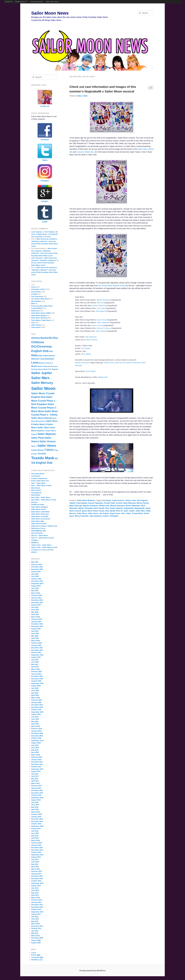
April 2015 (35, 838)
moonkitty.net (36, 493)
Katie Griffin (43, 356)
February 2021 (37, 671)
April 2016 (35, 809)
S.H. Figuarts (53, 369)
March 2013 (36, 898)
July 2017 (35, 774)
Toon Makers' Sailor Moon (41, 320)
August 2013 (36, 886)
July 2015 (35, 831)
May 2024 (35, 591)
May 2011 (35, 933)
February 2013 (37, 900)
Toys (33, 323)
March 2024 (36, 593)
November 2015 (37, 821)
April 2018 (35, 752)
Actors (34, 287)
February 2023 (37, 619)
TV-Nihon (35, 540)
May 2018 (35, 750)
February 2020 (37, 700)
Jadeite (72, 503)
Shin (123, 513)
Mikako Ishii (103, 377)
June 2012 (35, 919)
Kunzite (119, 503)
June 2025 (35, 576)
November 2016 (37, 793)
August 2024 (36, 586)
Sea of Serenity (37, 533)
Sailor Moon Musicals (86, 500)
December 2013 (37, 876)
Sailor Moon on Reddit (40, 516)
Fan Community (37, 296)
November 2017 (37, 764)
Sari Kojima (86, 348)
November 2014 (37, 850)
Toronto (42, 454)
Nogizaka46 (129, 508)
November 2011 (37, 926)
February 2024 (37, 595)
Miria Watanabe (103, 322)
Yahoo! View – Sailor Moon (41, 545)
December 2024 (37, 581)
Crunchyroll (36, 476)
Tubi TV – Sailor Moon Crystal (42, 538)
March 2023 (36, 617)
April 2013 (35, 895)
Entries (36, 955)
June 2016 (35, 805)
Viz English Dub (42, 463)
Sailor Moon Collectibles (40, 512)
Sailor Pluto (38, 438)
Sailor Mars (140, 511)
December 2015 (37, 819)
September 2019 (37, 712)
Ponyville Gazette (37, 2)
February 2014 (37, 871)
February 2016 (37, 814)
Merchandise (36, 301)
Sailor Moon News (52, 2)
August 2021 (36, 657)
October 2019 (36, 710)
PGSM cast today (38, 504)
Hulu (34, 355)
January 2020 (36, 702)
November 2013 (37, 878)
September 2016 (37, 798)
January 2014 (36, 874)
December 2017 (37, 762)
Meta (33, 304)
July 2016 (35, 802)
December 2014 (37, 847)
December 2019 (37, 705)
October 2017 (36, 767)
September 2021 (37, 655)
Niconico (35, 502)
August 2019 (36, 714)
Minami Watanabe (134, 363)
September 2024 (37, 584)
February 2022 (37, 643)
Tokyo (128, 513)
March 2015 (36, 840)
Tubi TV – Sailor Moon (40, 535)
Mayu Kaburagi (76, 506)
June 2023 (35, 610)
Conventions (36, 292)
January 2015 (36, 845)
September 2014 (37, 855)
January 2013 (36, 902)
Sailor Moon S (40, 424)
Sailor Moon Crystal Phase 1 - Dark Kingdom (44, 401)
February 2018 (37, 757)
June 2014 (35, 862)
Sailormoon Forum (38, 528)
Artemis (36, 338)
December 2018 (37, 733)
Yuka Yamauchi (91, 337)
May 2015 (35, 836)
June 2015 (35, 833)
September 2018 (37, 741)
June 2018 (35, 748)
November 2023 (37, 603)
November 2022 (37, 626)
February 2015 (37, 843)
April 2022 (35, 638)
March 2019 (36, 726)
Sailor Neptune (47, 434)
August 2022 (36, 629)
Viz (56, 458)
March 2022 (36, 641)
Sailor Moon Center (39, 509)
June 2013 (35, 890)
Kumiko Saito (110, 503)
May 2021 (35, 664)
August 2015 (36, 828)
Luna (35, 362)
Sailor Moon (82, 513)
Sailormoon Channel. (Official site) (44, 526)
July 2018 (35, 745)
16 (151, 88)
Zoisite (106, 516)
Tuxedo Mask (137, 513)
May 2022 (35, 636)
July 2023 (35, 607)
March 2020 (36, 698)
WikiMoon (35, 543)
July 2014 (35, 859)
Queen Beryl (87, 511)
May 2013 (35, 893)
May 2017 (35, 779)
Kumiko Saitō (109, 363)
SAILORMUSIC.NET (39, 531)
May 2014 (35, 864)
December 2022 (37, 624)
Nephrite (119, 508)
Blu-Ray (53, 338)
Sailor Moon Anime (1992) (41, 313)
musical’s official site (85, 152)
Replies (114, 516)
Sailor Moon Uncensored (41, 519)
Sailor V (34, 446)
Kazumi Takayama (99, 305)
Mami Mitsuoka (129, 503)
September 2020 (37, 683)
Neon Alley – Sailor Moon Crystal (44, 500)
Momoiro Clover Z (46, 363)
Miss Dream (36, 488)
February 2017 (37, 786)
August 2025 (36, 572)
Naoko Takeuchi (44, 366)
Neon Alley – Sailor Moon (41, 497)
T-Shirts (49, 450)
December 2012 (37, 905)
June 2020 (35, 690)
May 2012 (35, 921)
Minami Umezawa (104, 328)
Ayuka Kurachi (120, 363)
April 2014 (35, 867)
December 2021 (37, 648)
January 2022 (36, 645)
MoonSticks (36, 495)
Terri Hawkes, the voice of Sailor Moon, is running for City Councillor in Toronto (45, 234)
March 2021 (36, 669)
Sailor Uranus (48, 441)
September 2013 (37, 883)
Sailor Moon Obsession (40, 514)
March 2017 (36, 783)
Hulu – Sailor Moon (38, 483)
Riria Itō (100, 303)
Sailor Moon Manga (39, 315)
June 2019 (35, 719)
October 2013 (36, 881)
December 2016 (37, 790)
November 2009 (37, 938)
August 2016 (36, 800)
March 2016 (36, 812)
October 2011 (36, 928)
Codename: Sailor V (39, 289)
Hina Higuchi (101, 311)
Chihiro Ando (131, 500)
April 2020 (35, 695)
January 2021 (36, 674)
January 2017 (36, 788)
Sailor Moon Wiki (38, 521)
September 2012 (37, 912)
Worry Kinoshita (82, 516)
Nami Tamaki (91, 371)
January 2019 (36, 731)
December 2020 (37, 676)
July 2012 (35, 917)
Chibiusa (38, 342)
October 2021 (36, 652)
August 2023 (36, 605)
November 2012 (37, 907)
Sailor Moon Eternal (41, 418)
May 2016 (35, 807)
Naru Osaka (110, 508)
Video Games (36, 325)
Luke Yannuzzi (37, 232)
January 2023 (36, 622)
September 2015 (37, 826)
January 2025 (36, 579)
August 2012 (36, 914)
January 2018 (36, 760)
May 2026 (35, 562)
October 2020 (36, 681)
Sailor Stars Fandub (39, 524)
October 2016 (36, 795)
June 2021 (35, 662)
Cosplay (34, 294)
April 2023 (35, 614)
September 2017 (37, 769)
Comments (37, 957)
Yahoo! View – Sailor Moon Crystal (44, 547)
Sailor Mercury (42, 383)
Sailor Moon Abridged (39, 507)
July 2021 (35, 660)
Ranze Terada (97, 325)
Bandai (44, 338)
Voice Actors (36, 327)
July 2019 (35, 717)
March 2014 (36, 869)
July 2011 (35, 931)
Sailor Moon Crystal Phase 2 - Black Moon (44, 408)
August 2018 (36, 743)
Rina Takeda (86, 354)
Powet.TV (9, 2)
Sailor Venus (93, 513)
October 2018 (36, 738)
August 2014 (36, 857)
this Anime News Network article (112, 286)
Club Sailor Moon (38, 474)
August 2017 (36, 771)
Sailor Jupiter (129, 511)
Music (34, 366)
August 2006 (36, 943)
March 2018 (36, 755)
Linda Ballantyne (47, 359)
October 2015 (36, 824)
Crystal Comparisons (39, 478)
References (35, 311)
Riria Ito (119, 511)
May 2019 (35, 721)
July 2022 (35, 631)
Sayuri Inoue (102, 320)
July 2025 (35, 574)
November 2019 (37, 707)
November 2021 (37, 650)
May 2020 (35, 693)
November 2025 (37, 569)
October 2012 (36, 909)
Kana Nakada (101, 331)
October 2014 (36, 852)
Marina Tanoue (92, 340)
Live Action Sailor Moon (40, 299)
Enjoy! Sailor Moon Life (40, 481)
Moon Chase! (36, 490)
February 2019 (37, 729)
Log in (34, 953)
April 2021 (35, 667)
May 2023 (35, 612)
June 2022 (35, 633)
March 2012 (36, 924)
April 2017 (35, 781)
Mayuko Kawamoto (82, 363)
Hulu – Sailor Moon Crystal (41, 485)
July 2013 (35, 888)
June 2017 (35, 776)
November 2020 (37, 679)
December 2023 (37, 600)
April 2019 (35, 724)
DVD (51, 351)
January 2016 (36, 817)
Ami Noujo (101, 308)
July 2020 (35, 688)
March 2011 (36, 936)
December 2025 (37, 567)
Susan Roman (38, 450)
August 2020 (36, 686)
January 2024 (36, 598)
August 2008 (36, 940)
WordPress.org (37, 960)
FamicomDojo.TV (21, 2)
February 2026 (37, 564)
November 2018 (37, 736)
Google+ (45, 201)
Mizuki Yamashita (103, 300)
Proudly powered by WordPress (92, 971)
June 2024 (35, 588)
